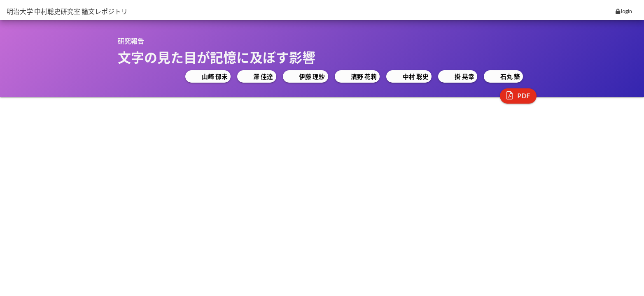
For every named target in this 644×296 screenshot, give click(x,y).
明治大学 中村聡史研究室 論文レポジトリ (67, 11)
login (624, 11)
